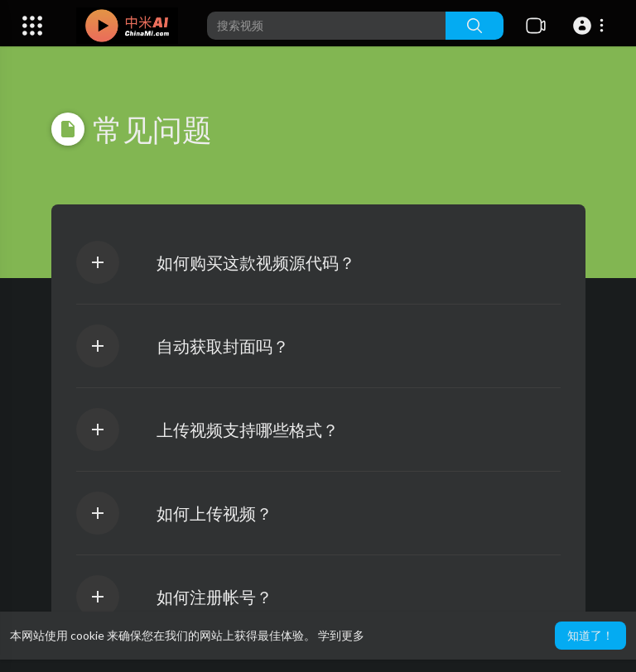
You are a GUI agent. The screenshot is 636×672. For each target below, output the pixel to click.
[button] (591, 26)
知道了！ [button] (590, 635)
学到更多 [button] (341, 635)
